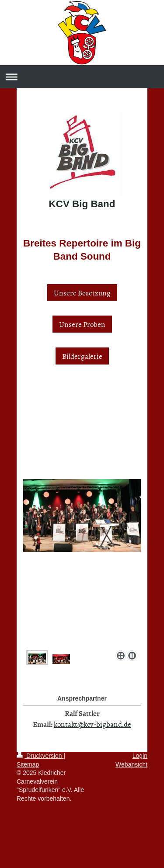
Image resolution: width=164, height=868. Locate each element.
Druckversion (40, 756)
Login (140, 756)
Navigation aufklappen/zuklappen (82, 77)
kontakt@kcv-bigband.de (92, 724)
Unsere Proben (82, 324)
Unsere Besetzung (82, 292)
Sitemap (28, 764)
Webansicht (131, 764)
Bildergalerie (82, 356)
